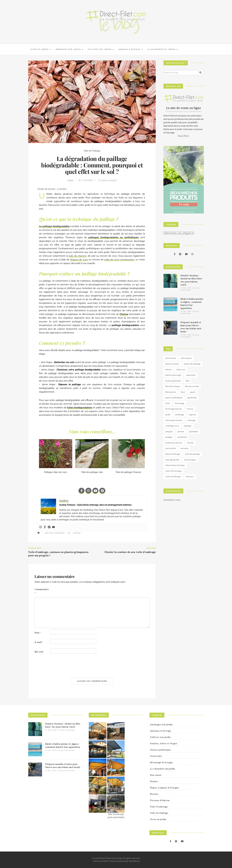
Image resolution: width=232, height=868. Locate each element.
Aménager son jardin (69, 49)
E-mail (39, 642)
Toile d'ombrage (159, 807)
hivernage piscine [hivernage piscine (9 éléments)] (174, 409)
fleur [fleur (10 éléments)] (183, 392)
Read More (184, 136)
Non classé (156, 775)
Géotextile (156, 756)
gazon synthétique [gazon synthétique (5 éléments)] (174, 398)
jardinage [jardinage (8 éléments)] (180, 415)
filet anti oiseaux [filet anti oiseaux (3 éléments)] (173, 386)
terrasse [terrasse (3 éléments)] (184, 448)
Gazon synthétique (160, 750)
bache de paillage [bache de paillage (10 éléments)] (192, 364)
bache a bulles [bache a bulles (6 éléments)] (172, 364)
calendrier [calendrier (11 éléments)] (191, 375)
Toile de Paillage (92, 151)
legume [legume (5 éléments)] (193, 415)
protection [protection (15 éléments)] (182, 437)
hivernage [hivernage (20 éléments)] (180, 403)
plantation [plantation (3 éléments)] (194, 432)
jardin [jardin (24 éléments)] (168, 415)
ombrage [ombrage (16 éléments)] (191, 420)
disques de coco (79, 260)
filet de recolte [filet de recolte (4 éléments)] (192, 386)
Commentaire (42, 591)
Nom (38, 633)
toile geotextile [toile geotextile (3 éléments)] (172, 460)
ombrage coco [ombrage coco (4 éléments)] (172, 426)
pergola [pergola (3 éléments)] (169, 432)
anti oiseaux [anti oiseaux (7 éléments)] (186, 358)
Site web (39, 652)
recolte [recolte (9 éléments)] (190, 443)
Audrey (70, 180)
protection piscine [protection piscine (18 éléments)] (174, 443)
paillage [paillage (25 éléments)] (188, 426)
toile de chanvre (78, 256)
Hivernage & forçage (161, 762)
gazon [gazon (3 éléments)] (193, 392)
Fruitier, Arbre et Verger (164, 743)
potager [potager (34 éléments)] (169, 437)
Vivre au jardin (41, 49)
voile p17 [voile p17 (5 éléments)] (190, 477)
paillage (77, 533)
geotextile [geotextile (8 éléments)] (192, 398)
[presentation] (58, 666)
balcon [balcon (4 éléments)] (169, 370)
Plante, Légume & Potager (164, 788)
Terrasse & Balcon (160, 800)
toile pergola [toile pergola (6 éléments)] (190, 460)
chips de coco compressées (119, 260)
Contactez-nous (172, 500)
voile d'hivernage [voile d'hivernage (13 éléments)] (173, 471)
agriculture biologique (55, 533)
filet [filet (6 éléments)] (188, 381)
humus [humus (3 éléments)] (190, 409)
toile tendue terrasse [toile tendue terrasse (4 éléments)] (175, 465)
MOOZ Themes (110, 861)
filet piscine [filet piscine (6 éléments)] (171, 392)
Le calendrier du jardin (163, 49)
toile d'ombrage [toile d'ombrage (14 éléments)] (173, 454)
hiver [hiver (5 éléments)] (168, 403)
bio (69, 533)
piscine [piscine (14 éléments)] (181, 432)
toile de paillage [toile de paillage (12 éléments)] (193, 454)
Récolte (154, 794)
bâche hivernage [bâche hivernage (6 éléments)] (173, 375)
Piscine (154, 781)
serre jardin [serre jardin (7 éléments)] (171, 448)
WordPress (134, 861)
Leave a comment (109, 180)
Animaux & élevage (131, 49)
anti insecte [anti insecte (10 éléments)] (171, 358)
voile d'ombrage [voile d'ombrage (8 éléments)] (173, 477)
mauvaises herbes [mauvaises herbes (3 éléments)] (174, 420)
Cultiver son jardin (101, 49)
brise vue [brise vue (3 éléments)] (181, 370)
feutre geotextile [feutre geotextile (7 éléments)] (173, 381)
